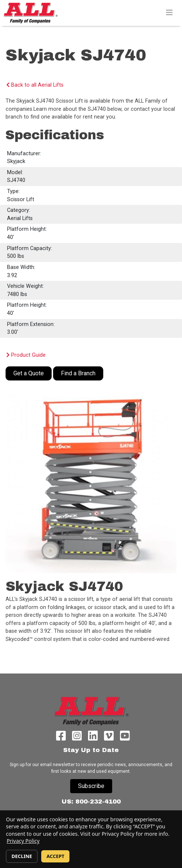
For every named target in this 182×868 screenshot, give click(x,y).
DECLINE (22, 856)
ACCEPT (55, 856)
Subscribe (91, 786)
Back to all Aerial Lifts (35, 85)
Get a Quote (29, 373)
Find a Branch (78, 373)
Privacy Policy (23, 841)
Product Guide (26, 355)
